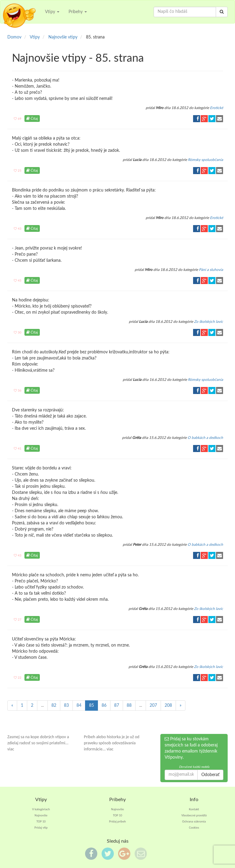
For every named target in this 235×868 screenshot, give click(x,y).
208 (168, 706)
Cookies (194, 828)
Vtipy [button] (52, 12)
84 (79, 706)
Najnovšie (41, 815)
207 (153, 706)
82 (54, 706)
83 (66, 706)
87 (117, 706)
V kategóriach (41, 809)
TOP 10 (41, 821)
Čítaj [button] (32, 119)
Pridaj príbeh (118, 821)
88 (129, 706)
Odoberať (210, 775)
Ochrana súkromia (194, 821)
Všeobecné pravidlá (194, 815)
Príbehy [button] (78, 12)
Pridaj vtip (41, 828)
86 (104, 706)
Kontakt (194, 809)
